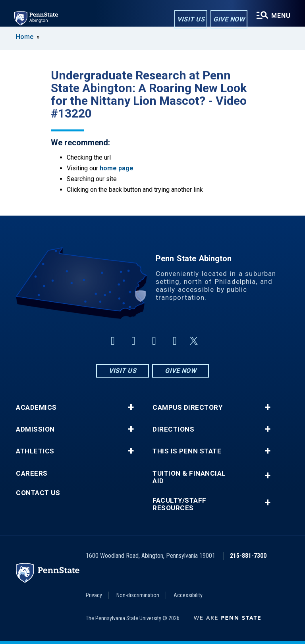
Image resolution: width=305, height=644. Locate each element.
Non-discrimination (138, 595)
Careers (32, 473)
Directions (173, 429)
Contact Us (38, 493)
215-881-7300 (248, 556)
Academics (36, 408)
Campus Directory (187, 408)
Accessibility (188, 595)
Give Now (229, 19)
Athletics (35, 451)
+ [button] (131, 407)
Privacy (94, 595)
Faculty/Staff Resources (180, 504)
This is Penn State (187, 451)
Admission (35, 429)
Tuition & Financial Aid (189, 477)
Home (25, 37)
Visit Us (191, 19)
